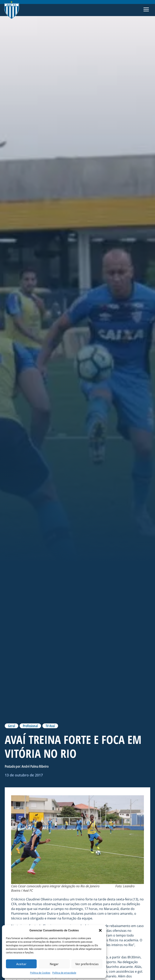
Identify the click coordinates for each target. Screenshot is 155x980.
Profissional (30, 726)
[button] (100, 930)
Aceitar (21, 964)
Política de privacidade (64, 973)
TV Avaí (50, 726)
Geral (11, 726)
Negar (54, 964)
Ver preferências (87, 964)
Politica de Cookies (40, 973)
